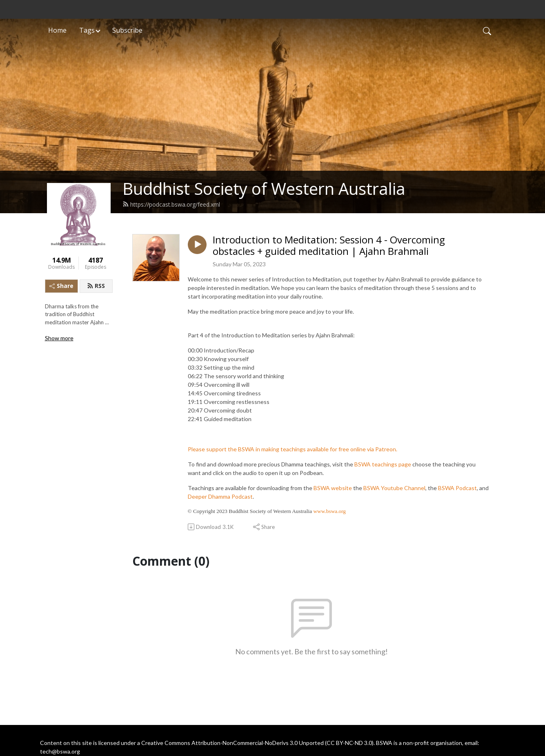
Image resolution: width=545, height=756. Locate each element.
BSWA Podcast (457, 488)
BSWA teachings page (383, 464)
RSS (96, 286)
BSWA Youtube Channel (394, 488)
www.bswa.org (329, 511)
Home (57, 30)
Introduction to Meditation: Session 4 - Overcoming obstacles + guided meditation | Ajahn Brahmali (329, 246)
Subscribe (127, 30)
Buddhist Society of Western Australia (264, 188)
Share (61, 286)
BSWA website (333, 488)
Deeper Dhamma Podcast (220, 496)
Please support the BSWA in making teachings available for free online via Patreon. (293, 449)
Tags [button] (87, 30)
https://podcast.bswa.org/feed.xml (171, 204)
